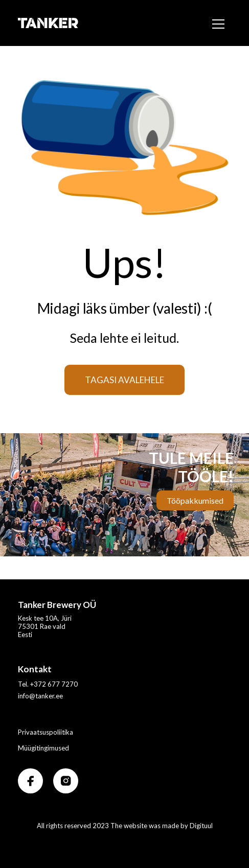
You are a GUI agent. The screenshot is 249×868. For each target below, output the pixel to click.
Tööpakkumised (195, 500)
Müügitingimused (43, 748)
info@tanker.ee (40, 696)
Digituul (201, 826)
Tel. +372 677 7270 (48, 684)
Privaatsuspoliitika (46, 732)
